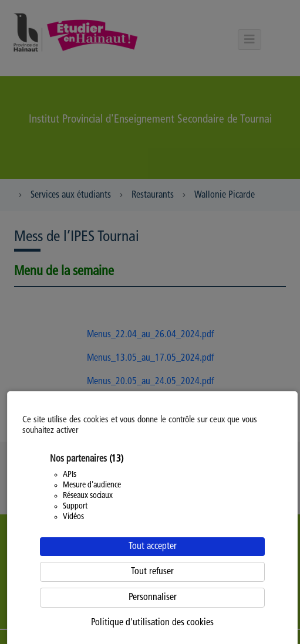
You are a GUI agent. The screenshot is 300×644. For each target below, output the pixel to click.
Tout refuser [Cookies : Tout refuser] (152, 572)
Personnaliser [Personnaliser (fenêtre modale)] (153, 598)
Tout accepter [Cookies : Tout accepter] (153, 547)
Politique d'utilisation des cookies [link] (152, 623)
